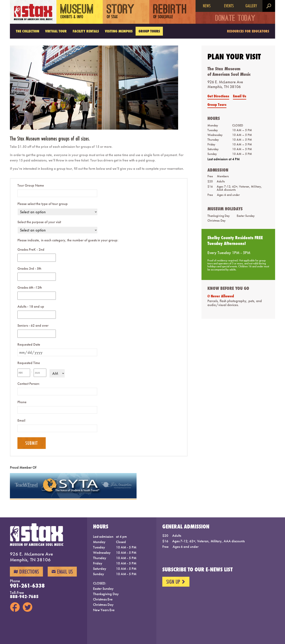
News (207, 6)
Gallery (251, 6)
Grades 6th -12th (30, 287)
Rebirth (170, 12)
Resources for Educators (248, 31)
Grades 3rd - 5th (29, 268)
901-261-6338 (27, 586)
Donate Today (235, 19)
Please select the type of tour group (43, 204)
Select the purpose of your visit (39, 222)
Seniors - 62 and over (33, 325)
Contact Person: (29, 384)
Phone (22, 402)
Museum (77, 12)
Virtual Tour (56, 31)
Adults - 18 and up (31, 306)
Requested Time (29, 363)
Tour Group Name (31, 185)
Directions (26, 572)
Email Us (240, 96)
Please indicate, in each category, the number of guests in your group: (68, 240)
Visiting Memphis (119, 31)
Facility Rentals (86, 31)
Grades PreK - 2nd (31, 249)
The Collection (28, 31)
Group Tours (149, 31)
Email (21, 420)
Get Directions (218, 96)
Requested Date (29, 344)
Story (121, 12)
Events (229, 6)
